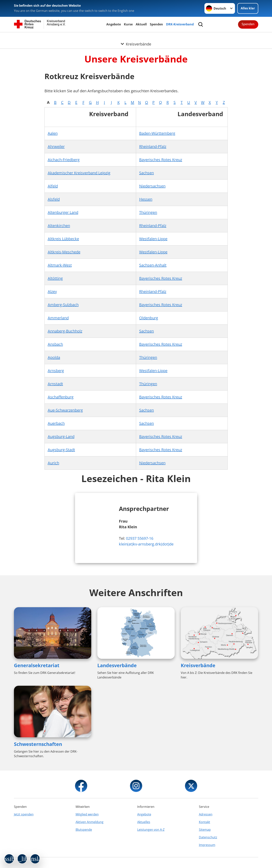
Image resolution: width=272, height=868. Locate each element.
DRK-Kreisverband (180, 24)
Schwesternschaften (38, 744)
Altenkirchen (59, 226)
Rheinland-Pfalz (153, 146)
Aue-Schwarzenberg (65, 410)
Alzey (52, 291)
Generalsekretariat (37, 665)
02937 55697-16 (140, 538)
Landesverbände (117, 665)
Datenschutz (208, 837)
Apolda (54, 357)
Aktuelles (144, 822)
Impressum (207, 845)
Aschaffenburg (61, 397)
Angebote (114, 24)
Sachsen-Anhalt (153, 265)
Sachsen (146, 173)
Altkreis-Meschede (64, 252)
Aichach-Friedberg (64, 160)
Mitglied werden (87, 814)
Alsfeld (54, 199)
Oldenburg (149, 318)
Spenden (156, 24)
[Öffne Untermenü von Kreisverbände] (136, 37)
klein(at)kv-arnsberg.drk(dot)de (146, 544)
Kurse (128, 24)
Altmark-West (60, 265)
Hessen (146, 199)
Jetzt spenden (24, 814)
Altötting (55, 278)
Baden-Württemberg (157, 133)
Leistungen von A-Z (151, 830)
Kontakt (205, 822)
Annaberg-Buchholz (65, 331)
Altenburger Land (63, 212)
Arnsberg (56, 371)
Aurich (53, 463)
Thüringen (148, 212)
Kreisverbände (198, 665)
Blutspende (84, 830)
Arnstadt (55, 384)
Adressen (206, 814)
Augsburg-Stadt (61, 450)
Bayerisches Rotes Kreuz (161, 160)
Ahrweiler (56, 146)
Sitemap (205, 830)
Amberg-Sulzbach (63, 305)
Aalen (53, 133)
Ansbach (55, 344)
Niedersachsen (152, 186)
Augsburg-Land (61, 436)
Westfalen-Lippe (153, 239)
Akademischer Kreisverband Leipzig (79, 173)
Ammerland (58, 318)
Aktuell (141, 24)
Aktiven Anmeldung (90, 822)
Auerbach (56, 423)
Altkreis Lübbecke (63, 239)
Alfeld (53, 186)
